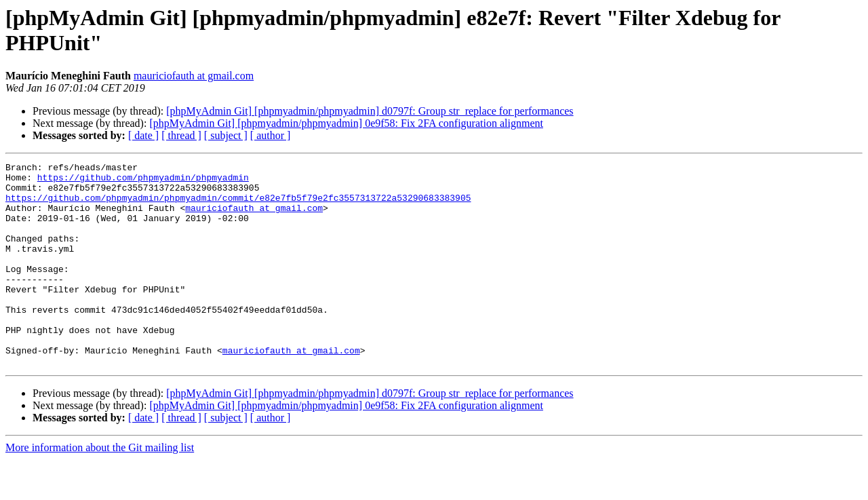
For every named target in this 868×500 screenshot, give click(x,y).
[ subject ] (226, 135)
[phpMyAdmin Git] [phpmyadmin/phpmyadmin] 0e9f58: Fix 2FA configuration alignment (346, 123)
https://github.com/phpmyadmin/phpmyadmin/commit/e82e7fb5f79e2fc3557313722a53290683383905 (238, 206)
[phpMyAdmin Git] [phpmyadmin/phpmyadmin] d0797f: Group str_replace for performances (370, 111)
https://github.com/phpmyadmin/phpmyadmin (143, 181)
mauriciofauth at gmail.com (194, 76)
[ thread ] (181, 135)
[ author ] (271, 135)
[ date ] (143, 135)
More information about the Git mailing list (100, 488)
